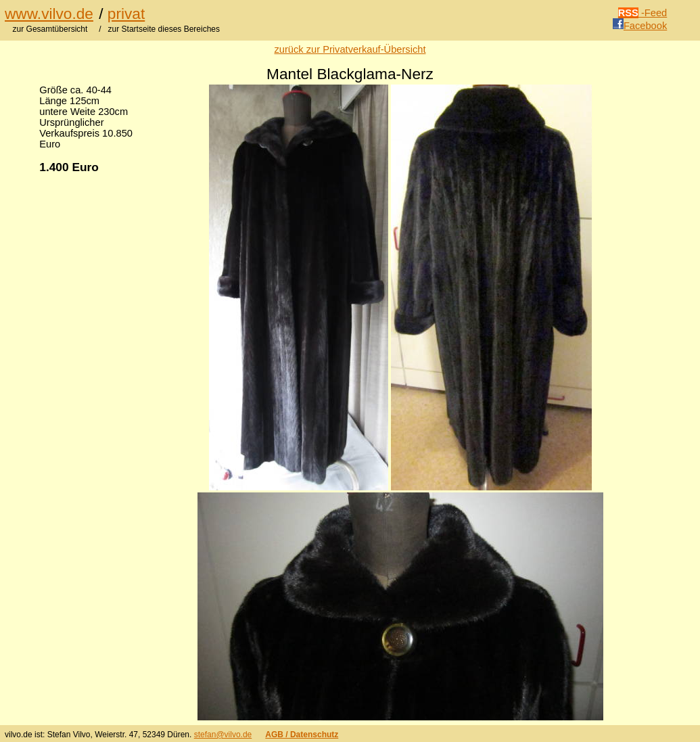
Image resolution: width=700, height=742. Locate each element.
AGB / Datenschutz (302, 735)
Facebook (640, 26)
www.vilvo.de (49, 14)
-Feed (643, 13)
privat (126, 14)
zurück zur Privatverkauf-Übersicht (350, 49)
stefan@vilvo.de (223, 735)
